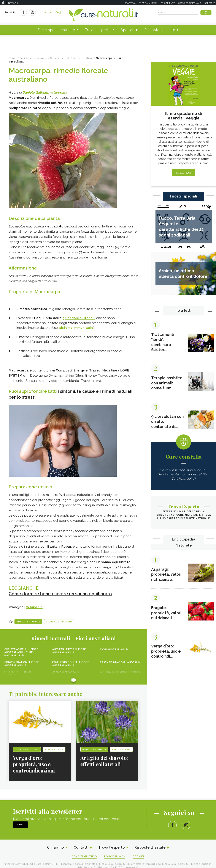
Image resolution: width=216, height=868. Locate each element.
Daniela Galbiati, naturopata (45, 92)
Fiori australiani (59, 621)
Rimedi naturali (28, 621)
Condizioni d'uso (84, 856)
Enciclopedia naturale (56, 30)
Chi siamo (55, 847)
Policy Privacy (115, 856)
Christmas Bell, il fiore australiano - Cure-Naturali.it (21, 652)
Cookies (139, 856)
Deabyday (130, 3)
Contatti (81, 847)
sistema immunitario (76, 328)
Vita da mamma (148, 3)
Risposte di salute (160, 30)
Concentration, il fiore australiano (22, 663)
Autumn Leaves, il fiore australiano (69, 650)
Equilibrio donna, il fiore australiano (71, 663)
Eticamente (168, 3)
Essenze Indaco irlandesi (118, 662)
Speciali (128, 30)
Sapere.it (210, 3)
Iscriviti (52, 13)
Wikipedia (34, 607)
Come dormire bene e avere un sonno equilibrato (61, 594)
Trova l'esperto (98, 30)
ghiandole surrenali (79, 318)
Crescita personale (190, 3)
